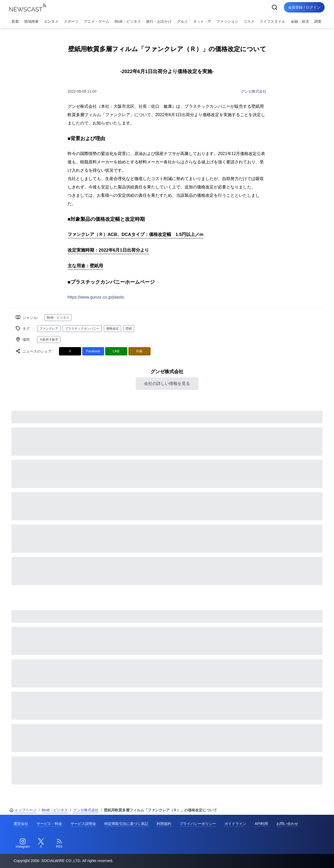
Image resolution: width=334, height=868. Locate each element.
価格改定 (112, 329)
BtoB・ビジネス (128, 21)
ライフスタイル (272, 21)
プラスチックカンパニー (82, 329)
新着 (15, 21)
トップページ (23, 810)
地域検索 (31, 21)
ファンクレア (49, 329)
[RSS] (59, 843)
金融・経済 (300, 21)
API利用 (261, 824)
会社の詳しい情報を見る (167, 384)
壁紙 (129, 329)
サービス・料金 (49, 824)
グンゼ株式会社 (254, 91)
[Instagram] (23, 843)
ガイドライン (235, 824)
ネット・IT (202, 21)
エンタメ (51, 21)
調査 (318, 21)
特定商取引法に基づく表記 (126, 824)
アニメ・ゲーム (97, 21)
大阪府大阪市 (49, 340)
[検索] (275, 7)
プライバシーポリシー (198, 824)
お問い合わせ (287, 824)
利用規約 (164, 824)
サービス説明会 (83, 824)
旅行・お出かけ (159, 21)
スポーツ (71, 21)
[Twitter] (41, 843)
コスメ (249, 21)
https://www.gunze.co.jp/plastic (96, 297)
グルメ (182, 21)
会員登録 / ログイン (304, 7)
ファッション (227, 21)
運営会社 (21, 824)
